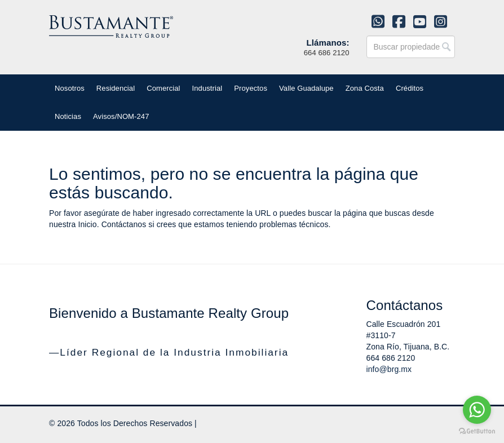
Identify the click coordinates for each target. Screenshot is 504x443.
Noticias (68, 116)
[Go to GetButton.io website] (477, 431)
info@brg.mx (389, 369)
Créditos (410, 88)
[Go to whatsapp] (477, 410)
